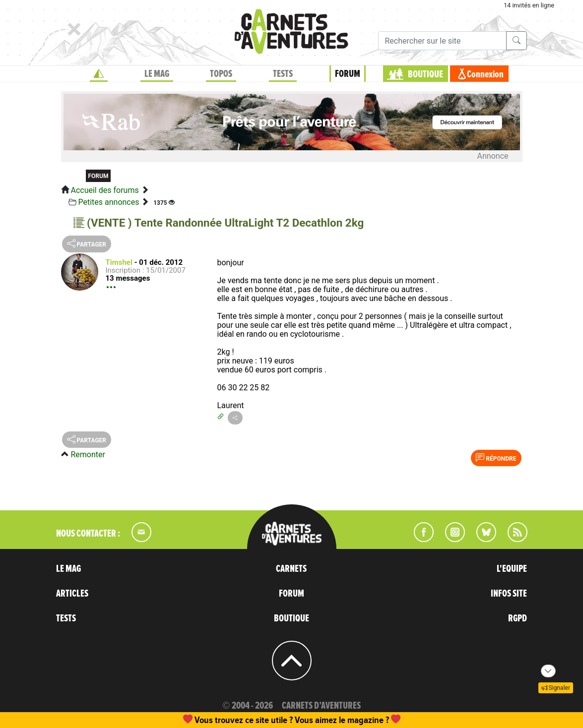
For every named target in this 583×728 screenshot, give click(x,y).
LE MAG (157, 74)
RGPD (518, 618)
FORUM (348, 74)
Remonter (88, 455)
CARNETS (291, 569)
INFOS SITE (509, 594)
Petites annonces (108, 202)
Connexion (485, 74)
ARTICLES (72, 594)
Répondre (496, 458)
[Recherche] (442, 41)
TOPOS (221, 74)
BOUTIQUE (425, 74)
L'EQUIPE (512, 569)
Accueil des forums (104, 190)
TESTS (283, 74)
